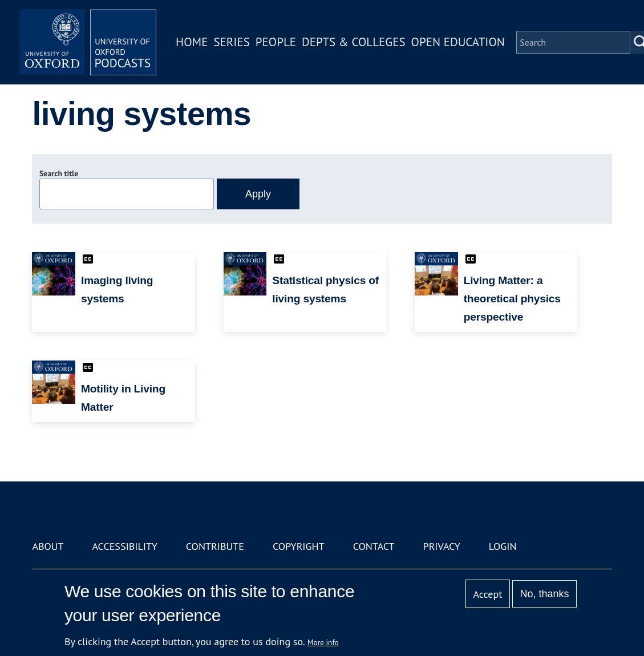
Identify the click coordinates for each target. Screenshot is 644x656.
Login (503, 546)
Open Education (458, 42)
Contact (374, 546)
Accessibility (125, 546)
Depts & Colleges (354, 42)
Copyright (299, 546)
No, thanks (545, 594)
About (48, 546)
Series (231, 42)
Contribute (215, 546)
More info (323, 642)
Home (192, 42)
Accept (488, 594)
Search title (59, 173)
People (276, 42)
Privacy (442, 546)
